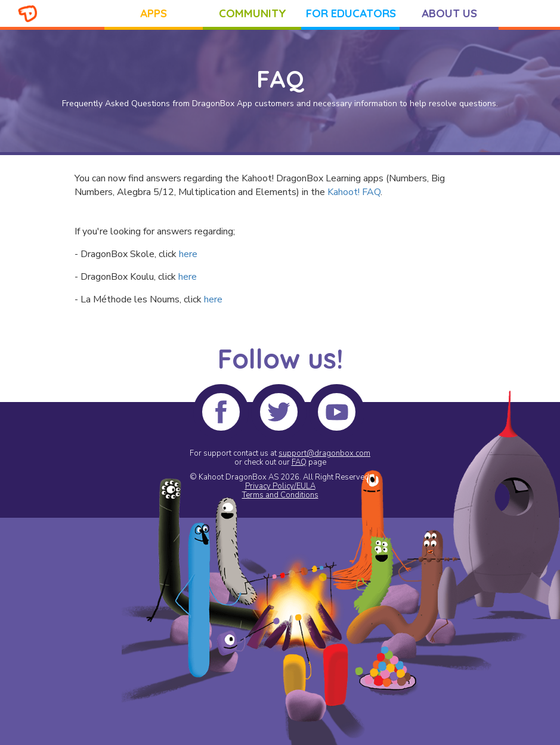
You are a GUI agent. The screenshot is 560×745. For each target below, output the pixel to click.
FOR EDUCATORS (351, 13)
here (188, 254)
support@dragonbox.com (324, 453)
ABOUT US (449, 13)
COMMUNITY (253, 13)
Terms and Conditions (280, 495)
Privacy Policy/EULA (280, 486)
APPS (154, 13)
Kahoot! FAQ (354, 192)
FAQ (299, 462)
